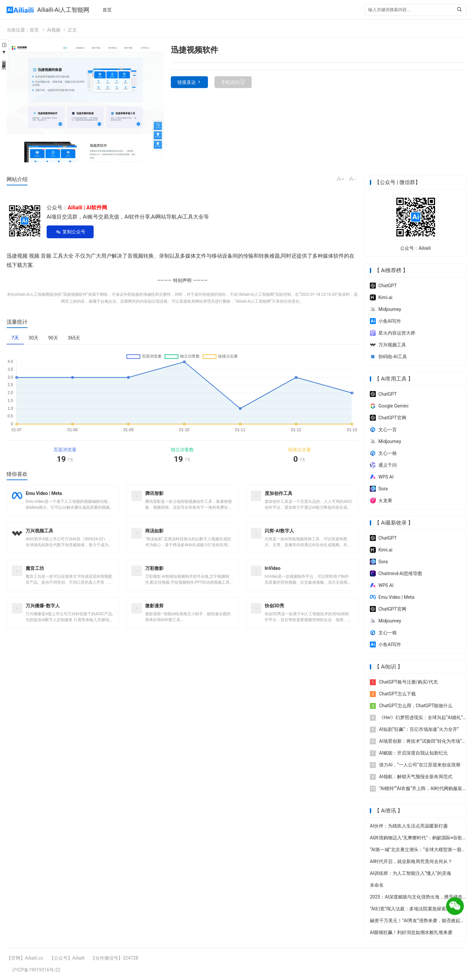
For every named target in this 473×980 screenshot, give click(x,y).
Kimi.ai (381, 297)
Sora (379, 489)
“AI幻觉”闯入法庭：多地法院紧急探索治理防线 (417, 909)
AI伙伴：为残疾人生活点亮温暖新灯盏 (409, 826)
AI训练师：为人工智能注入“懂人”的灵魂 (410, 873)
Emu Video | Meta (392, 597)
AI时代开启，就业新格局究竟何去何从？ (411, 861)
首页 (107, 10)
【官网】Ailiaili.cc (25, 958)
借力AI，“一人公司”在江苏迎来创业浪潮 (415, 765)
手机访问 (230, 82)
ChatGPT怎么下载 (393, 694)
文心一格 (383, 453)
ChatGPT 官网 (388, 418)
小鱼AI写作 (385, 321)
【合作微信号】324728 (114, 958)
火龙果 (381, 501)
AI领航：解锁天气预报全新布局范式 (411, 777)
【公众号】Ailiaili (67, 958)
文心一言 (383, 430)
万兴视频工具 (388, 345)
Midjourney (385, 309)
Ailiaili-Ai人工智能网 (63, 10)
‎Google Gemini (389, 406)
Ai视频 (54, 30)
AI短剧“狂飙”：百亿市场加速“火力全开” (414, 729)
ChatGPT (383, 286)
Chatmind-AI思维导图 (396, 573)
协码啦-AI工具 (388, 357)
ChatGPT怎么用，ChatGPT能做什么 (411, 706)
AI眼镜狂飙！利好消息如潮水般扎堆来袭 (411, 932)
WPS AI (382, 477)
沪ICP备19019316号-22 (36, 970)
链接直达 (187, 82)
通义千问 (383, 465)
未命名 (377, 885)
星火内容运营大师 (393, 333)
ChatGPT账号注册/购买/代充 (404, 682)
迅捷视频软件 (75, 294)
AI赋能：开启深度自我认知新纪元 (409, 753)
